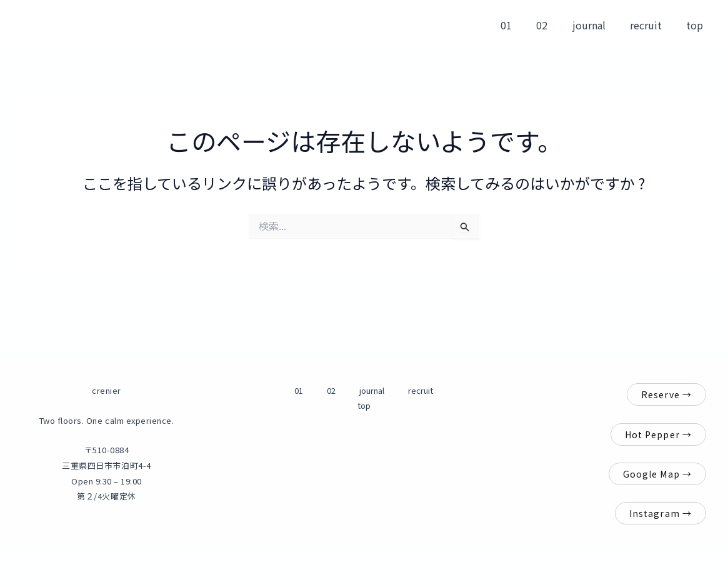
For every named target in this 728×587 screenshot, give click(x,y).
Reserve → (666, 394)
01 (527, 25)
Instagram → (661, 513)
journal (600, 25)
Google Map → (657, 474)
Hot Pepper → (658, 434)
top (697, 25)
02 (558, 25)
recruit (653, 25)
